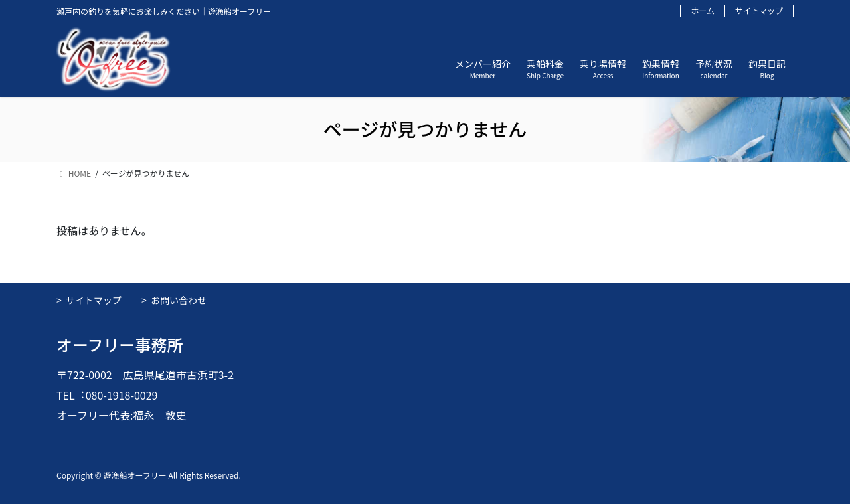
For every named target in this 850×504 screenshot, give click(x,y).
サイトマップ (759, 11)
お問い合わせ (179, 300)
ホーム (703, 11)
